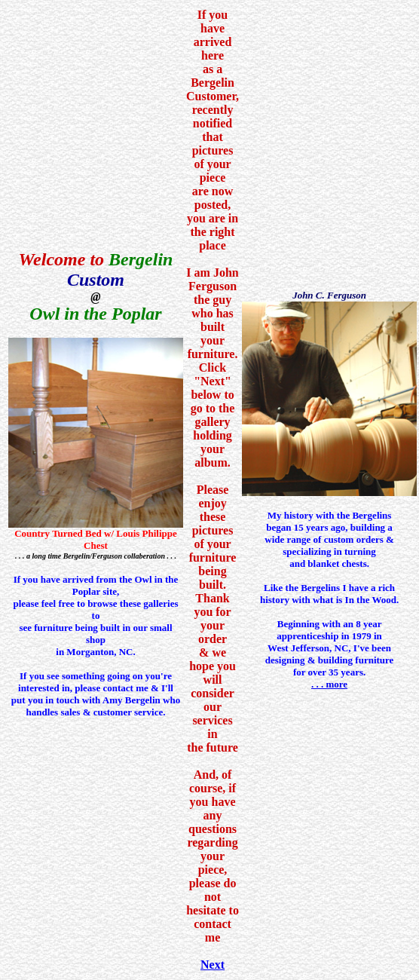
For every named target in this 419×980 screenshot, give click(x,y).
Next (213, 965)
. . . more (329, 684)
